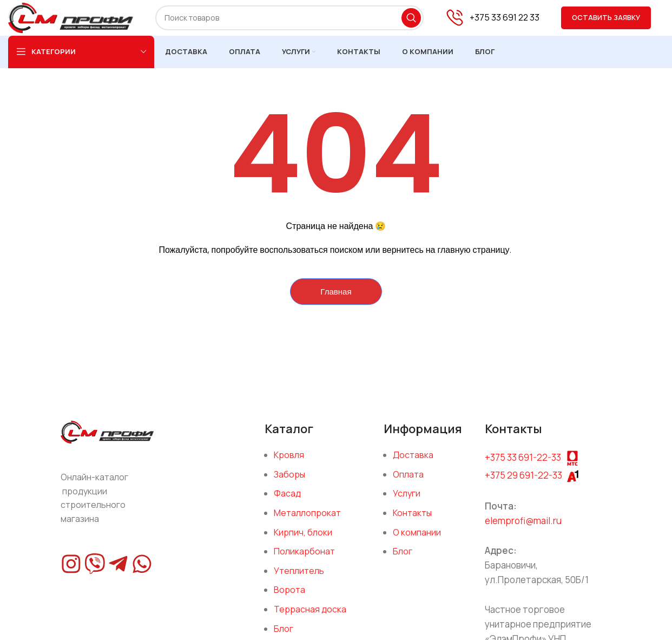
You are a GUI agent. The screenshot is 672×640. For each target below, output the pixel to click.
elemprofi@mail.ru (523, 529)
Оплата (408, 482)
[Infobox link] (492, 22)
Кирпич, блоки (303, 540)
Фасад (287, 501)
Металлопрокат (307, 520)
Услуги (407, 501)
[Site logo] (82, 21)
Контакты (412, 520)
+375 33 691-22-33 (523, 465)
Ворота (289, 598)
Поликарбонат (304, 559)
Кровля (289, 462)
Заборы (289, 482)
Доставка (413, 462)
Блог (403, 559)
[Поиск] (301, 22)
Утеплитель (299, 578)
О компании (417, 540)
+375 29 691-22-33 (523, 483)
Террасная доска (310, 617)
